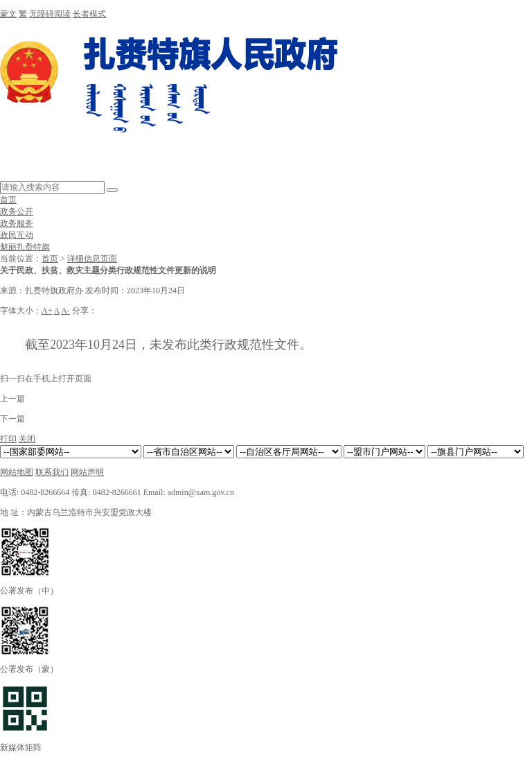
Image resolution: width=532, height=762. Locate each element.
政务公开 (17, 211)
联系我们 (52, 472)
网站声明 (87, 472)
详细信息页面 (92, 259)
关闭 (27, 439)
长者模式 (89, 14)
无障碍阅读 (50, 14)
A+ (47, 311)
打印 (8, 439)
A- (65, 311)
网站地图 (17, 472)
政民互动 (17, 235)
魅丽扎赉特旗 (25, 247)
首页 (8, 200)
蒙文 (8, 14)
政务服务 (17, 223)
